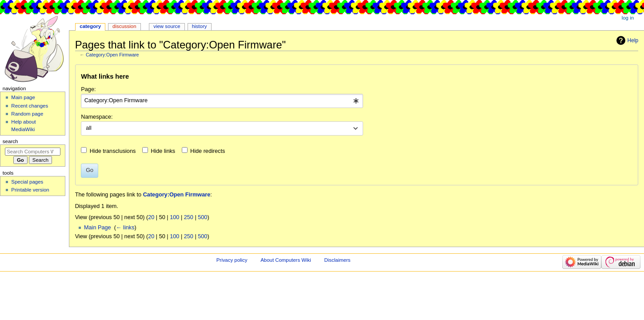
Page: (88, 89)
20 (151, 217)
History (200, 26)
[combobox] (222, 101)
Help (633, 40)
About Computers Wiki (286, 260)
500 (202, 217)
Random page (27, 114)
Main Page (98, 228)
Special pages (27, 182)
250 (189, 217)
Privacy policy (232, 260)
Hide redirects (208, 151)
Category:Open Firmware (112, 55)
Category (90, 26)
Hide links (163, 151)
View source (167, 26)
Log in (628, 18)
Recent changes (30, 106)
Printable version (30, 190)
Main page (23, 97)
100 (174, 217)
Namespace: (97, 117)
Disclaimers (338, 260)
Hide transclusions (113, 151)
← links (125, 228)
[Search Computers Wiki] (33, 152)
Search (10, 141)
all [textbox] (89, 128)
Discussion (124, 26)
